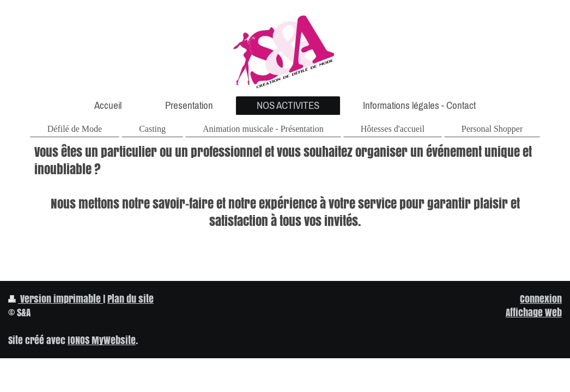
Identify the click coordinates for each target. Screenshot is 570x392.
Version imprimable (56, 299)
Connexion (541, 299)
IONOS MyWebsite (102, 340)
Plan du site (131, 299)
